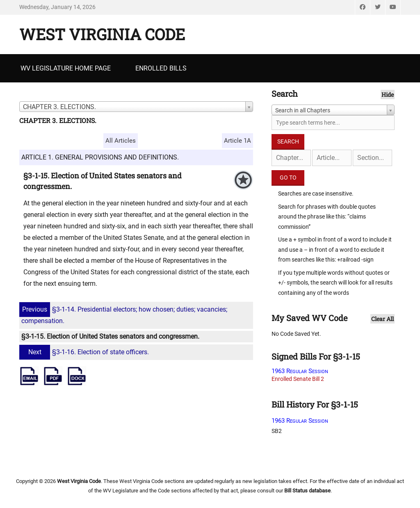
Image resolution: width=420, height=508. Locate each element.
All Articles (121, 141)
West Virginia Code (102, 34)
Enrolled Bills (161, 68)
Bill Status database (307, 491)
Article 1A (237, 141)
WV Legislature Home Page (66, 68)
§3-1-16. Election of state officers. (85, 352)
